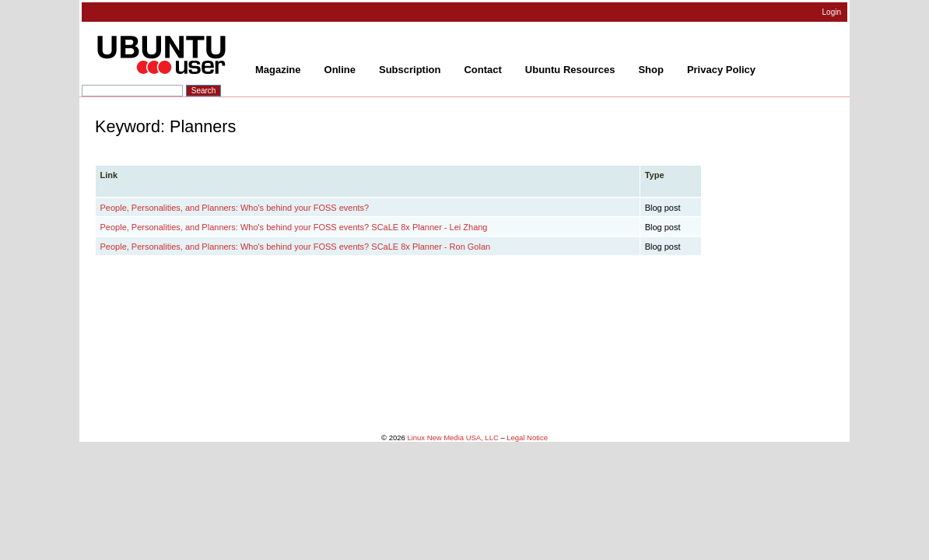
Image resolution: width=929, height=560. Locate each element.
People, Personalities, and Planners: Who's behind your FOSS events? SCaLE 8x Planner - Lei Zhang (294, 227)
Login (832, 12)
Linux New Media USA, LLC (452, 437)
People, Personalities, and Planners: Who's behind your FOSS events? (235, 208)
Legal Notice (527, 437)
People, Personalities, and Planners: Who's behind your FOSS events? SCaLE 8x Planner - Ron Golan (296, 247)
